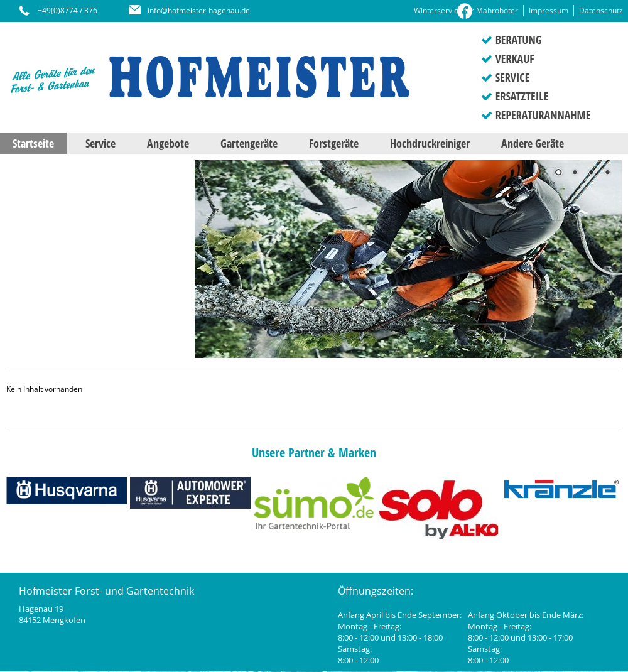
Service (100, 143)
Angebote (168, 143)
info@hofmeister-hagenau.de (199, 10)
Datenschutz (601, 10)
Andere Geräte (533, 143)
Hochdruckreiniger (430, 143)
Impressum (549, 10)
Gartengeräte (249, 143)
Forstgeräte (334, 143)
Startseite (33, 143)
